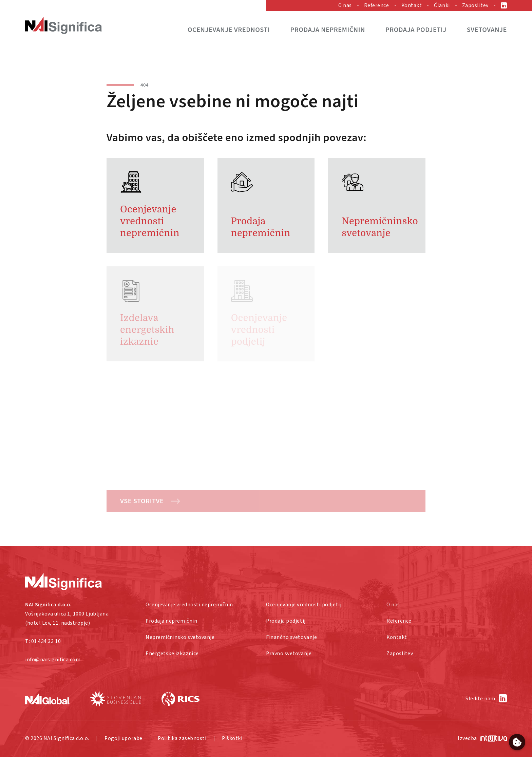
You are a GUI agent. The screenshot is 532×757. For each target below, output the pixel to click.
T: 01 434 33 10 (43, 641)
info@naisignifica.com (53, 660)
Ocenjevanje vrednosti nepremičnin (189, 605)
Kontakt (412, 5)
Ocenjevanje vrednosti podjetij (304, 605)
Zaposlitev (475, 5)
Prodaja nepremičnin (327, 30)
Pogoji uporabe (123, 738)
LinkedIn (504, 5)
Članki (442, 5)
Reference (377, 5)
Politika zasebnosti (182, 738)
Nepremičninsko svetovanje (180, 637)
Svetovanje (487, 30)
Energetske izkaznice (172, 654)
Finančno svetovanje (291, 637)
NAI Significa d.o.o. (66, 738)
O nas (345, 5)
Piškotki (232, 738)
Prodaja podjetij (416, 30)
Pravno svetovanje (289, 654)
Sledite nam (480, 699)
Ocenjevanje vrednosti (229, 30)
